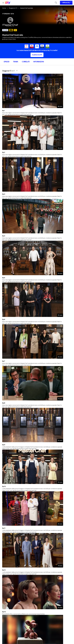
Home (4, 8)
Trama (16, 62)
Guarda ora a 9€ (37, 55)
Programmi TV (13, 8)
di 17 (8, 71)
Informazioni (39, 62)
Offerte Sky (66, 3)
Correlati (26, 62)
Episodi (7, 62)
